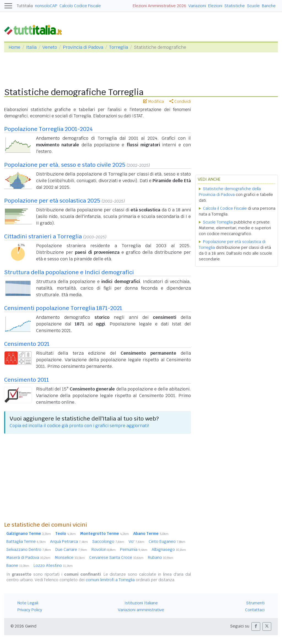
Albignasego (169, 549)
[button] (256, 627)
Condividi (180, 101)
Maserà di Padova (28, 557)
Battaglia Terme (26, 541)
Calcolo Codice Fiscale (80, 6)
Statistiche (235, 6)
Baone (18, 565)
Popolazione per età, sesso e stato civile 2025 (65, 165)
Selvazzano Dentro (29, 549)
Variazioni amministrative (141, 610)
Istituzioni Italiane (141, 603)
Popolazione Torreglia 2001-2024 (48, 129)
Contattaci (255, 610)
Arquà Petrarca (69, 541)
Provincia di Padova (83, 47)
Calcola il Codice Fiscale (225, 208)
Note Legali (28, 603)
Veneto (50, 47)
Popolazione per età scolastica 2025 (52, 201)
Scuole (253, 6)
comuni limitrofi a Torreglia (110, 580)
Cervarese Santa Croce (116, 557)
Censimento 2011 (27, 380)
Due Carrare (71, 549)
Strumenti (255, 603)
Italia (31, 47)
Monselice (70, 557)
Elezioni (215, 6)
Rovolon (104, 549)
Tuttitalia (25, 6)
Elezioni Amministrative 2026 (159, 6)
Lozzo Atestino (53, 565)
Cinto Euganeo (167, 541)
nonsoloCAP (46, 6)
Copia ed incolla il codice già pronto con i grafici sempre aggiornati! (79, 426)
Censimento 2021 (27, 344)
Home (14, 47)
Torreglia (119, 47)
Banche (269, 6)
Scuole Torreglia (218, 222)
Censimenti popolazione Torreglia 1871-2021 (63, 308)
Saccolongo (108, 541)
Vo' (136, 541)
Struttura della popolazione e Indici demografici (69, 272)
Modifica (154, 101)
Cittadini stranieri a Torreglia (43, 236)
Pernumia (134, 549)
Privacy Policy (30, 610)
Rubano (161, 557)
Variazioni (197, 6)
